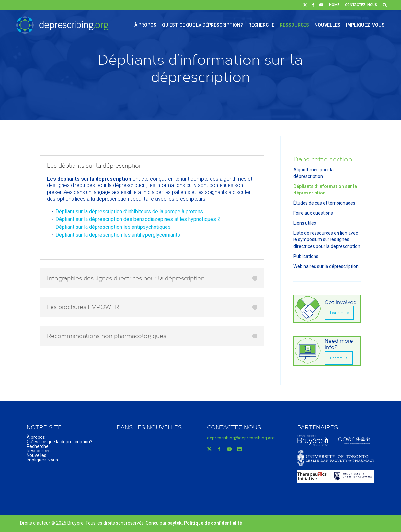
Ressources (294, 25)
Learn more (339, 313)
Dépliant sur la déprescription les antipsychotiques (113, 227)
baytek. (176, 523)
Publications (306, 256)
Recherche (261, 25)
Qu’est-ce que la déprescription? (202, 25)
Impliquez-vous (365, 25)
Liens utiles (305, 223)
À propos (145, 25)
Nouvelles (327, 25)
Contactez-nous (361, 5)
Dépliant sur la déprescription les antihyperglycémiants (118, 235)
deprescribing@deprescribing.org (241, 438)
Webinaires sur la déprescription (326, 266)
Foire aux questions (313, 213)
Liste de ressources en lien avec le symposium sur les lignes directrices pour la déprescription (327, 240)
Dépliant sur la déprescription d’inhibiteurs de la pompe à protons (129, 211)
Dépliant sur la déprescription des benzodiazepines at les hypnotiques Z (138, 219)
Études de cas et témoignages (324, 203)
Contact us (339, 358)
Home (334, 5)
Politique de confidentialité (213, 523)
